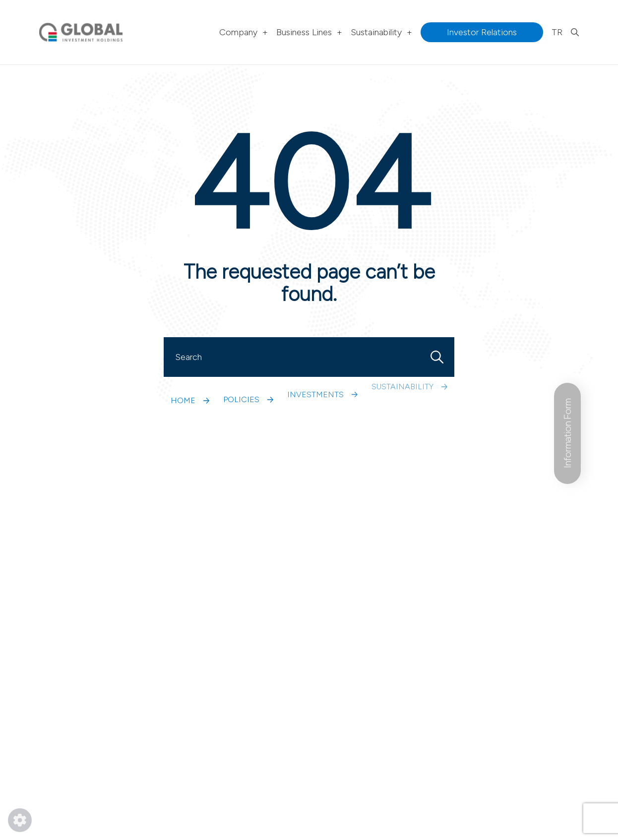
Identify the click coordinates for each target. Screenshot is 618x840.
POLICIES (248, 373)
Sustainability (381, 32)
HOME (190, 384)
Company (244, 32)
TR (557, 32)
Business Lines (309, 32)
